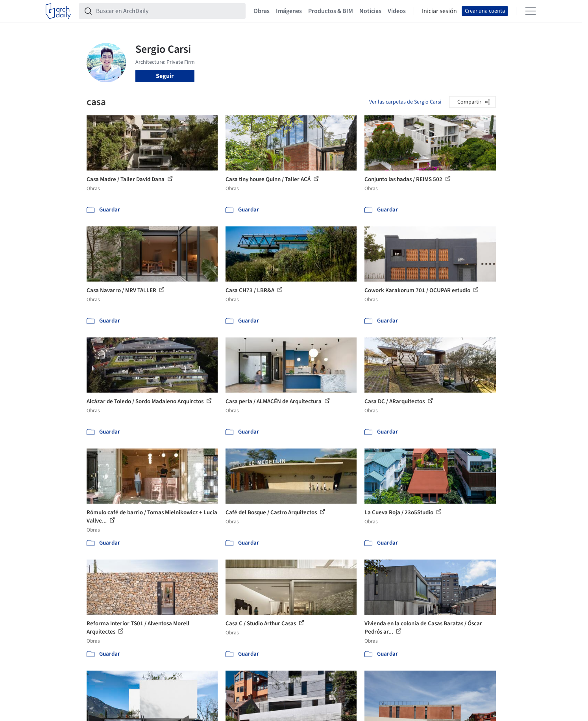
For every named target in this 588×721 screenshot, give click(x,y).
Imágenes (289, 11)
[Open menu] (531, 11)
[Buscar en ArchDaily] (168, 11)
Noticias (370, 11)
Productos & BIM (331, 11)
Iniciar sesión (439, 11)
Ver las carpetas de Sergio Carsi (405, 102)
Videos (397, 11)
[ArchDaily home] (58, 11)
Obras (262, 11)
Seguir (165, 76)
